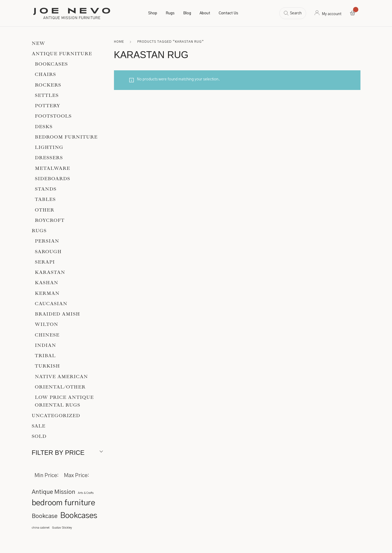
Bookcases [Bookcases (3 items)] (79, 516)
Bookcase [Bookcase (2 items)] (45, 516)
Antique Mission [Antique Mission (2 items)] (54, 492)
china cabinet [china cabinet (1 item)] (41, 528)
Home (119, 42)
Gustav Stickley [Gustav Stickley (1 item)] (62, 528)
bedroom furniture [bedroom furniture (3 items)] (63, 503)
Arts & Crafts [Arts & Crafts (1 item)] (86, 493)
